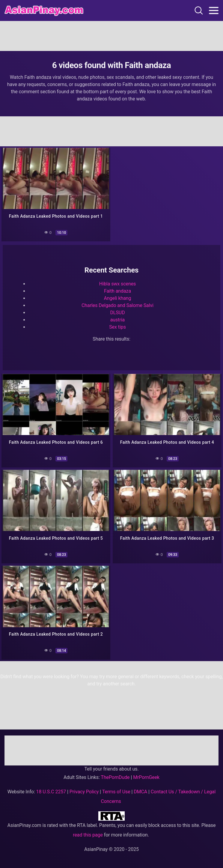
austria (117, 320)
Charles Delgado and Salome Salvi (117, 306)
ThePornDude (115, 777)
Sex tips (117, 327)
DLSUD (117, 313)
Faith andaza (117, 291)
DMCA (140, 792)
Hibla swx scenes (117, 284)
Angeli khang (118, 298)
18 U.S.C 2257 (51, 792)
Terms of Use (116, 792)
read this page (88, 835)
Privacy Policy (84, 792)
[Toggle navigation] (214, 10)
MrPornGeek (146, 777)
